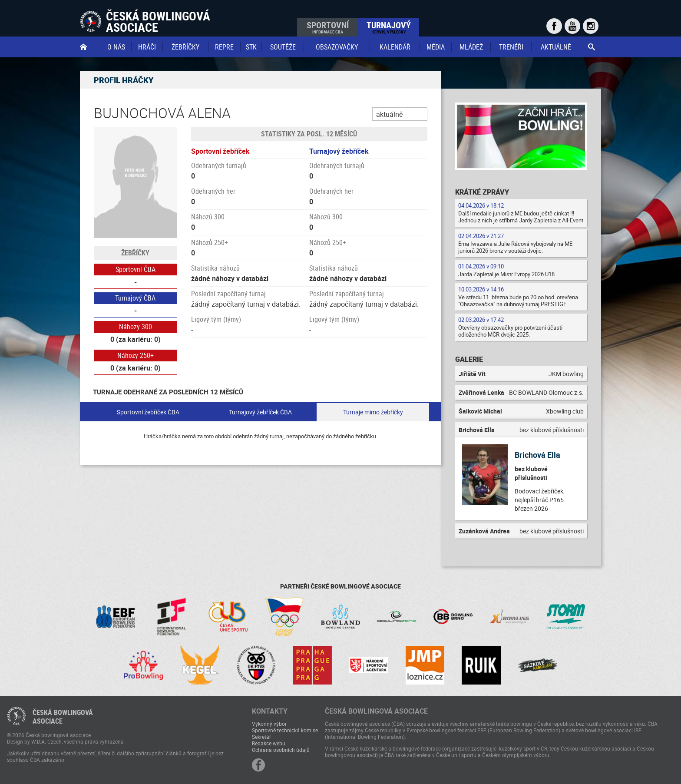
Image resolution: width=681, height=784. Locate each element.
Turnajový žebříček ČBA (260, 412)
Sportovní (328, 27)
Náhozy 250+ (136, 355)
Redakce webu (269, 743)
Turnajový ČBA (135, 298)
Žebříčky (185, 47)
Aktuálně (556, 47)
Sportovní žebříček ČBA (148, 412)
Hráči (147, 47)
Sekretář (261, 737)
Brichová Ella (537, 455)
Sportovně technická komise (285, 730)
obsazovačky (337, 47)
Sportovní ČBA (136, 269)
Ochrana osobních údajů (281, 750)
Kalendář (395, 47)
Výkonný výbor (269, 724)
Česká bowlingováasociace (63, 717)
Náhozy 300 (136, 327)
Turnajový (389, 27)
